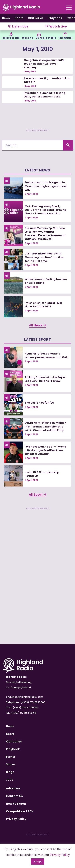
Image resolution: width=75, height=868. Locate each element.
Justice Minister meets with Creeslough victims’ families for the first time (44, 257)
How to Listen (16, 804)
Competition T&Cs (20, 811)
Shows (11, 764)
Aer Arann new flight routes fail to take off (47, 80)
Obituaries (36, 18)
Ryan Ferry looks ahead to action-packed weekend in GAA (46, 355)
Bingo (10, 772)
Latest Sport (37, 339)
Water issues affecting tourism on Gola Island (46, 281)
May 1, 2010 (38, 49)
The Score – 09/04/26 (39, 403)
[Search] (68, 145)
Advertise (13, 788)
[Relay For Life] (11, 34)
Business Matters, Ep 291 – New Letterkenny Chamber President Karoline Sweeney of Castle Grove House (45, 234)
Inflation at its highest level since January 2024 (43, 305)
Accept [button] (38, 861)
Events (11, 757)
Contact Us (14, 796)
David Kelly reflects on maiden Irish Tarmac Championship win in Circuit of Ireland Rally (45, 426)
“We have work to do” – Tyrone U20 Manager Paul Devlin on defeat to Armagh (45, 450)
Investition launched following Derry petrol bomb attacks (44, 95)
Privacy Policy (16, 819)
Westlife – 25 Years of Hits (39, 38)
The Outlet (65, 38)
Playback (55, 18)
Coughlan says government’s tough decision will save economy (44, 64)
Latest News (38, 170)
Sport (19, 18)
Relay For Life (11, 38)
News (6, 18)
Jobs (10, 780)
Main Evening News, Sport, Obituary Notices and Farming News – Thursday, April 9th (45, 210)
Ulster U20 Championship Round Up (42, 474)
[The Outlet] (65, 34)
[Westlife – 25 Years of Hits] (39, 34)
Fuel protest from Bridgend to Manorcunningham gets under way (46, 186)
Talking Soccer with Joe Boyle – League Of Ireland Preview (46, 379)
